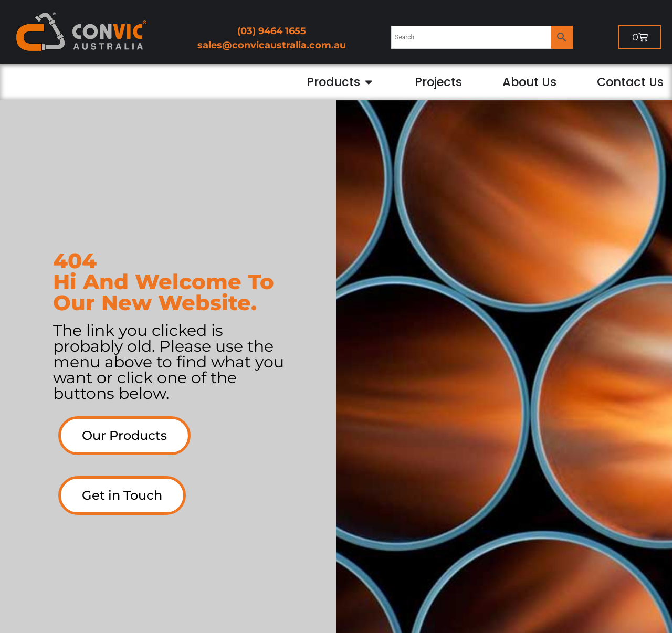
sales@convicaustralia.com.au (272, 45)
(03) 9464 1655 (272, 31)
